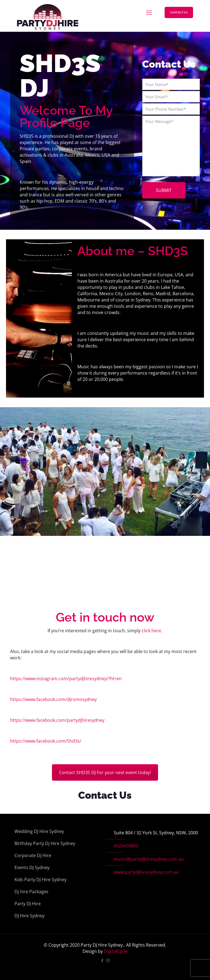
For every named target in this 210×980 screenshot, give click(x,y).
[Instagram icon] (108, 960)
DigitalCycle (116, 951)
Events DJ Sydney (32, 867)
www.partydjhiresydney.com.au (146, 872)
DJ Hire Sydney (30, 916)
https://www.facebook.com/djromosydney (53, 699)
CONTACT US (179, 12)
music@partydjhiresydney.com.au (149, 859)
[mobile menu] (149, 12)
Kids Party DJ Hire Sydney (40, 880)
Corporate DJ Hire (33, 855)
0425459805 (126, 846)
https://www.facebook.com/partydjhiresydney (57, 720)
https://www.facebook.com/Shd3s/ (46, 741)
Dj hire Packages (31, 892)
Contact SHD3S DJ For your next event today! (105, 772)
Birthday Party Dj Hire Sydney (45, 843)
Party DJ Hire (28, 904)
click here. (152, 631)
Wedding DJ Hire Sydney (39, 831)
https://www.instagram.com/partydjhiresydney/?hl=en (66, 679)
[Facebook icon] (102, 960)
